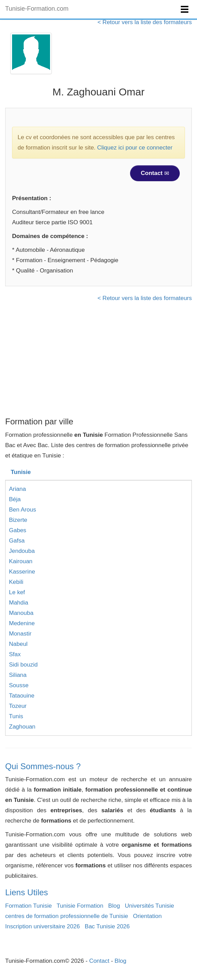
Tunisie (21, 472)
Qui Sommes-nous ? (43, 766)
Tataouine (22, 696)
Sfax (15, 654)
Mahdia (19, 603)
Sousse (19, 685)
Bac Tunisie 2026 (107, 926)
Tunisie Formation (80, 906)
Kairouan (21, 561)
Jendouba (22, 551)
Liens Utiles (27, 892)
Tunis (16, 716)
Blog (114, 906)
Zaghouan (22, 727)
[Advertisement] (98, 362)
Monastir (20, 634)
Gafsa (17, 541)
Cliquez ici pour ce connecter (135, 148)
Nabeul (18, 644)
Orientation (147, 916)
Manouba (21, 613)
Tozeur (18, 706)
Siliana (18, 675)
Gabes (18, 530)
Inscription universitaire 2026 (42, 926)
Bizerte (18, 520)
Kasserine (22, 572)
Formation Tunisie (28, 906)
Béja (15, 499)
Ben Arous (22, 510)
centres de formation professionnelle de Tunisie (67, 916)
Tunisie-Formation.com (37, 9)
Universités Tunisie (150, 906)
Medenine (22, 623)
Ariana (17, 489)
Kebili (16, 582)
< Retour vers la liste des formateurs (145, 22)
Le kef (17, 592)
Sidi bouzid (23, 665)
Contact (155, 173)
